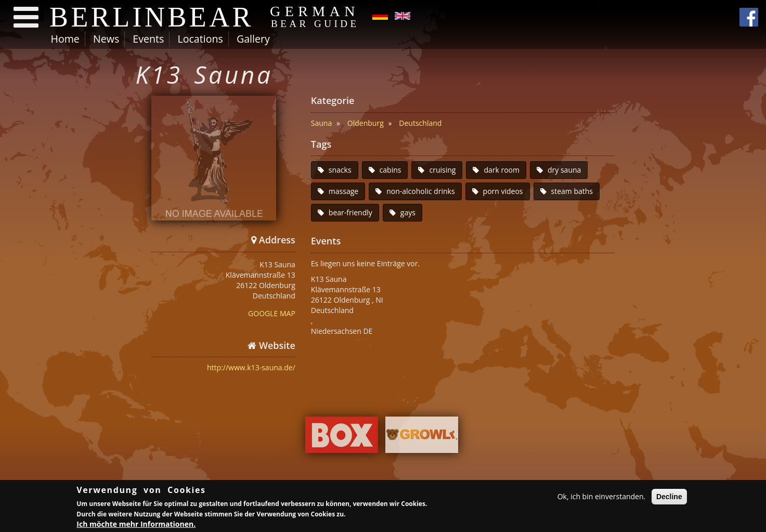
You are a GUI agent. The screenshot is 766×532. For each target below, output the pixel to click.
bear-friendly (350, 212)
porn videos (503, 191)
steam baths (572, 191)
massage (343, 191)
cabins (391, 170)
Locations (200, 39)
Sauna (321, 123)
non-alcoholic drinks (420, 191)
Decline (669, 498)
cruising (442, 170)
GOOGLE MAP (272, 313)
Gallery (253, 39)
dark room (502, 170)
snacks (340, 170)
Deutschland (420, 123)
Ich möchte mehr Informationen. (136, 525)
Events (148, 39)
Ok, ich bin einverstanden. (602, 497)
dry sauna (564, 170)
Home (65, 39)
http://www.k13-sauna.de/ (251, 367)
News (106, 39)
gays (408, 212)
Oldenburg (366, 123)
